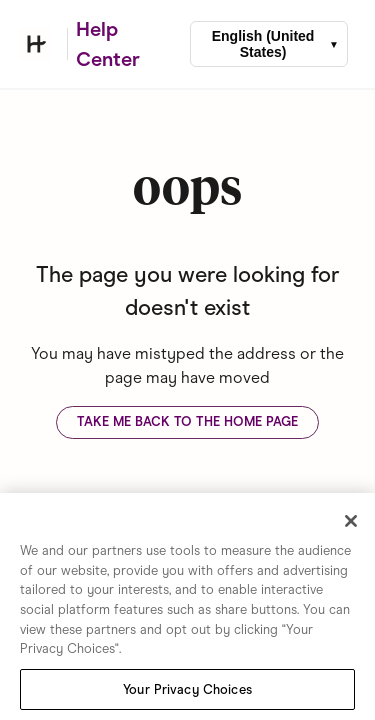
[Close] (351, 523)
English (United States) (263, 44)
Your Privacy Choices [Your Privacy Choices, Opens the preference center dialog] (187, 691)
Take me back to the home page (187, 421)
